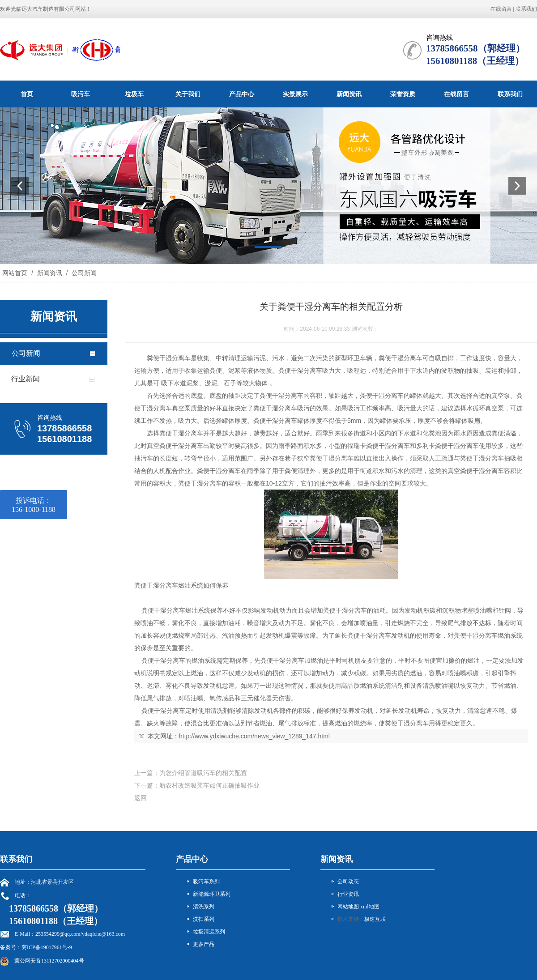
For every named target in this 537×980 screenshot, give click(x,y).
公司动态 (348, 882)
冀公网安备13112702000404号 (49, 961)
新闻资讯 (349, 94)
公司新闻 (83, 273)
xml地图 (370, 907)
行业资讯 (348, 894)
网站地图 (348, 907)
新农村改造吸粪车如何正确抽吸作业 (209, 785)
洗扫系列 (204, 919)
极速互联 (375, 919)
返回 (141, 798)
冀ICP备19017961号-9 (47, 947)
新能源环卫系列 (212, 894)
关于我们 (188, 94)
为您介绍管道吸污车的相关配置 (203, 773)
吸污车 (81, 94)
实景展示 (295, 94)
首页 (27, 94)
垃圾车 (134, 94)
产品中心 (242, 94)
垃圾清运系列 (209, 932)
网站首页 (15, 273)
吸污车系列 (206, 882)
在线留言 (501, 9)
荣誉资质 (403, 94)
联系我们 (526, 9)
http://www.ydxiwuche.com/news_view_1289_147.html (254, 736)
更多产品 (204, 944)
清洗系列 (204, 907)
